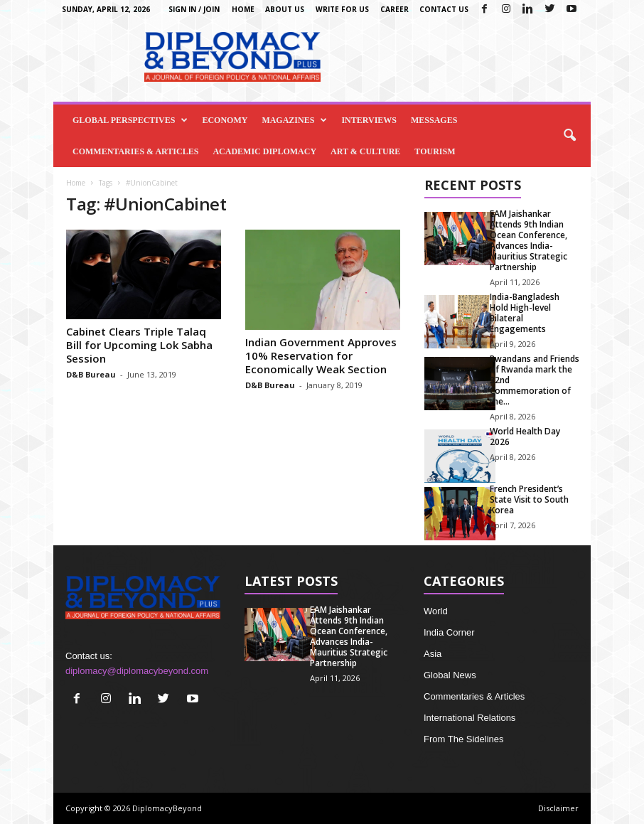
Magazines (294, 120)
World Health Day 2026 (525, 437)
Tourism (435, 151)
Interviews (369, 120)
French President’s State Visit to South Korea (529, 499)
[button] (569, 136)
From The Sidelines (463, 739)
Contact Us (444, 9)
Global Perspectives (130, 120)
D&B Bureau (91, 374)
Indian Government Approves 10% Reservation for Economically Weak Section (321, 355)
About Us (285, 9)
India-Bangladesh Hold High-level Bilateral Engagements (525, 313)
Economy (225, 120)
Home (243, 9)
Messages (434, 120)
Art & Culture (365, 151)
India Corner (449, 632)
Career (395, 9)
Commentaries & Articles (135, 151)
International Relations (469, 718)
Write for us (342, 9)
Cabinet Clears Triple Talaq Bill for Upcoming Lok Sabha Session (139, 345)
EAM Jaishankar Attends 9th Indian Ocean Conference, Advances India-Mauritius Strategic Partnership (528, 240)
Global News (450, 675)
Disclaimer (558, 808)
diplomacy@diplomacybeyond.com (137, 671)
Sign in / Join (194, 9)
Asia (433, 654)
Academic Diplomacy (264, 151)
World (436, 611)
